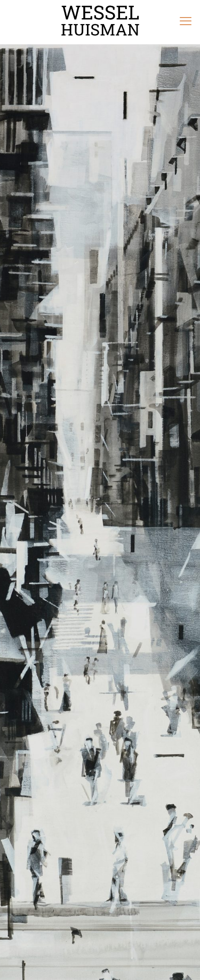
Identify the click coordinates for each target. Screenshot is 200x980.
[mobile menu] (186, 21)
